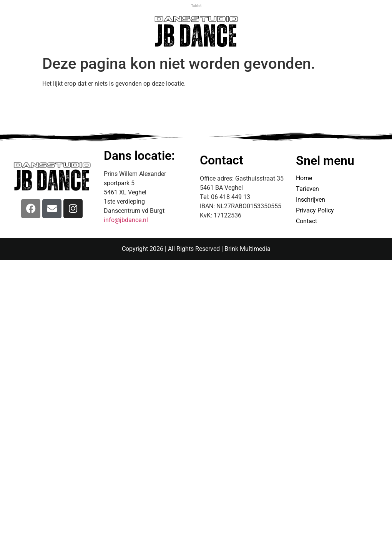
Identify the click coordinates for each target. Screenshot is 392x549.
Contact (306, 221)
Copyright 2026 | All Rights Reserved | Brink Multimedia (196, 249)
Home (304, 178)
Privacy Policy (315, 210)
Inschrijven (311, 200)
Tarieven (307, 189)
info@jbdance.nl (126, 220)
